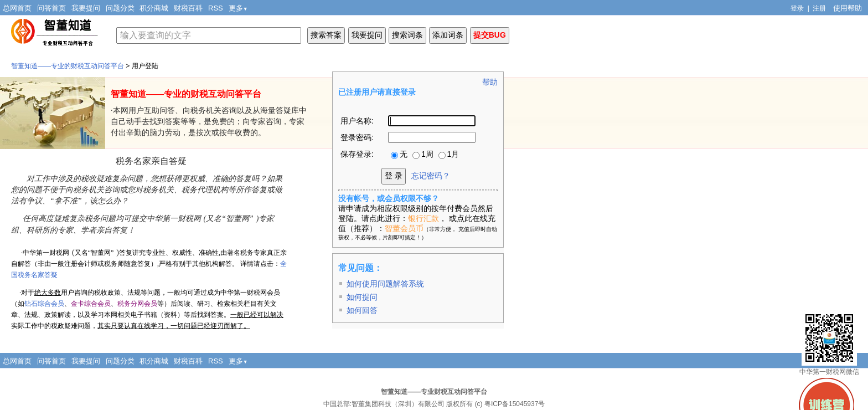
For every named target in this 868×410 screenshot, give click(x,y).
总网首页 (17, 8)
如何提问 (362, 297)
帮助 (490, 82)
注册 (819, 8)
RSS (216, 8)
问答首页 (51, 8)
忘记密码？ (431, 176)
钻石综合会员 (44, 304)
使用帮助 (848, 8)
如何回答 (362, 310)
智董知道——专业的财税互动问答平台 (68, 66)
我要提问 (86, 8)
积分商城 (154, 8)
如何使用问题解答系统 (385, 284)
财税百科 (188, 8)
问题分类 (120, 8)
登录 (797, 8)
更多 (238, 8)
